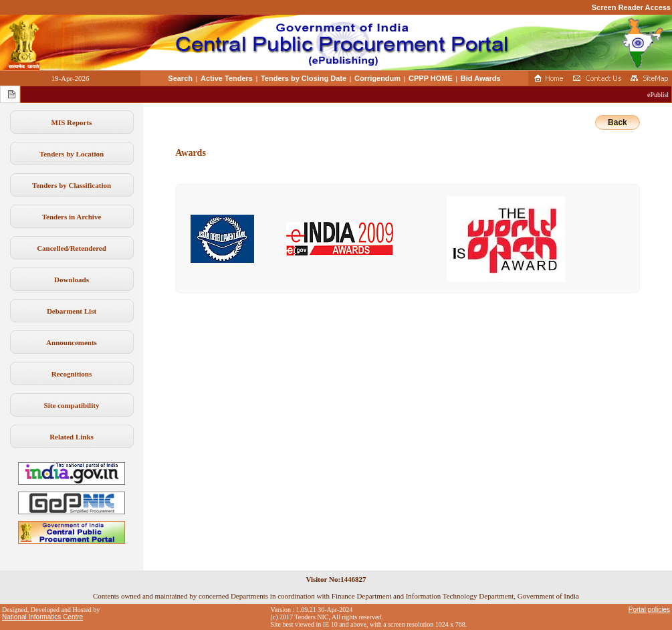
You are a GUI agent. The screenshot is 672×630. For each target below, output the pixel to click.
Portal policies (649, 610)
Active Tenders (227, 78)
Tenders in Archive (72, 217)
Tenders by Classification (72, 185)
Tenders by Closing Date (304, 78)
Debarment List (72, 311)
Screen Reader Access (631, 7)
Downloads (72, 280)
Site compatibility (72, 405)
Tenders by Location (72, 154)
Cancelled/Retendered (72, 248)
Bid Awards (481, 78)
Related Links (72, 437)
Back (618, 122)
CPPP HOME (431, 78)
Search (180, 78)
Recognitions (72, 374)
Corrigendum (377, 78)
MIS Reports (72, 122)
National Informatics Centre (42, 617)
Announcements (72, 342)
